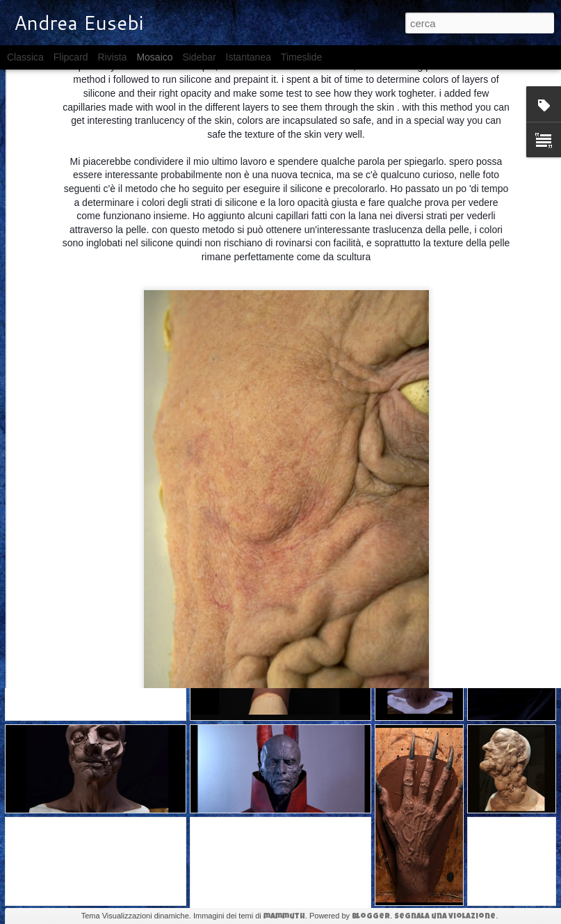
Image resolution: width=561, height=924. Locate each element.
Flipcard (71, 57)
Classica (25, 57)
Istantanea (249, 57)
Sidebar (199, 57)
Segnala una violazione (445, 917)
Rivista (112, 57)
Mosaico (154, 57)
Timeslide (301, 57)
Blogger (371, 917)
